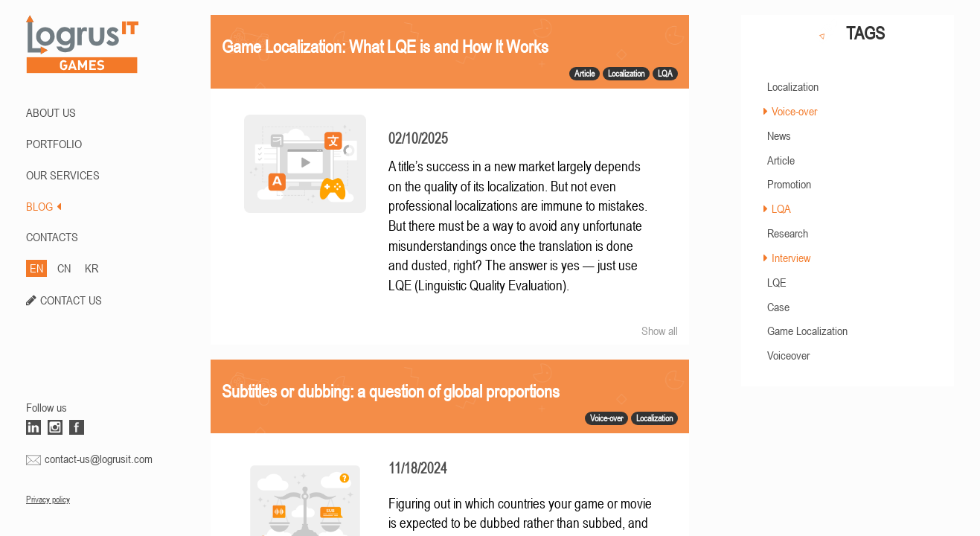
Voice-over (794, 111)
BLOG (44, 206)
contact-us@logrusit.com (99, 459)
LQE (777, 282)
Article (781, 160)
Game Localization (807, 331)
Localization (793, 86)
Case (778, 307)
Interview (791, 258)
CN (64, 268)
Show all (660, 331)
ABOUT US (51, 112)
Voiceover (788, 355)
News (779, 135)
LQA (781, 208)
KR (92, 268)
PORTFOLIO (54, 144)
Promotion (789, 184)
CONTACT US (71, 300)
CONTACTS (52, 237)
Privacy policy (48, 500)
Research (788, 233)
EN (36, 268)
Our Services (63, 175)
